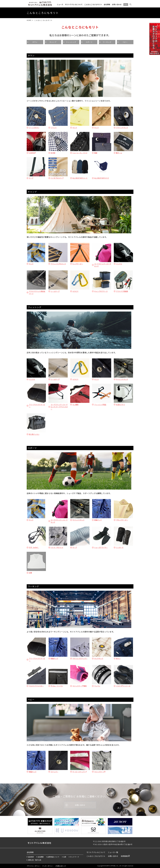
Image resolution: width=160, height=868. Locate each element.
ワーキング (107, 42)
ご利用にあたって (61, 866)
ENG (126, 5)
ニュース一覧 (113, 852)
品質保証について (53, 857)
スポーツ (89, 42)
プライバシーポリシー (34, 866)
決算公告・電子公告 (34, 860)
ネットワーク (74, 857)
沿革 (64, 857)
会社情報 (107, 4)
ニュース (60, 4)
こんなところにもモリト (93, 4)
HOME (29, 20)
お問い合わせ (117, 4)
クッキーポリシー (48, 866)
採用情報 (124, 856)
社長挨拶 (30, 857)
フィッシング (71, 42)
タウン (35, 42)
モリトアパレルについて (74, 4)
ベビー (125, 42)
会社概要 (40, 857)
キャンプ (53, 42)
